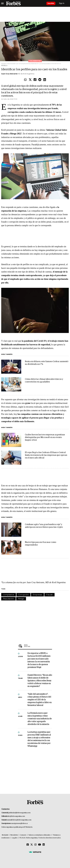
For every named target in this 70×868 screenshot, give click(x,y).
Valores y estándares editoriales (39, 835)
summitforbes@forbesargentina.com (19, 820)
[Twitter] (32, 845)
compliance (9, 595)
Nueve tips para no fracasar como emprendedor (41, 544)
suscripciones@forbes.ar (19, 823)
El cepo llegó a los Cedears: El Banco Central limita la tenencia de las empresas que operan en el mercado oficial (46, 455)
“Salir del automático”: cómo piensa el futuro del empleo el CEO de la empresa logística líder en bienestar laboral (39, 700)
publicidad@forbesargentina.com (20, 813)
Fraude (49, 595)
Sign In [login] (62, 3)
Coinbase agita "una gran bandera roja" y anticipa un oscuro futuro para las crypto (44, 526)
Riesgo (21, 599)
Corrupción (23, 595)
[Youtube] (40, 845)
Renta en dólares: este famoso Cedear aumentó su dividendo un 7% (47, 363)
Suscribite (51, 3)
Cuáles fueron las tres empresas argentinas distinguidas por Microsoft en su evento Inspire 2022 (45, 437)
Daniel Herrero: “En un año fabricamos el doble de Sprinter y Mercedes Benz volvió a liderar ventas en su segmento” (40, 681)
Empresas (37, 595)
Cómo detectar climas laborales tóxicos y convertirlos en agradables (44, 381)
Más (38, 646)
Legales (15, 838)
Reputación (8, 599)
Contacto (23, 835)
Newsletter (14, 835)
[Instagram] (35, 845)
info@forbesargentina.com (16, 816)
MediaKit (5, 835)
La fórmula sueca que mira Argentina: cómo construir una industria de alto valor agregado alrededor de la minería (40, 719)
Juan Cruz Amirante (9, 74)
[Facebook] (28, 845)
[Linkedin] (44, 845)
